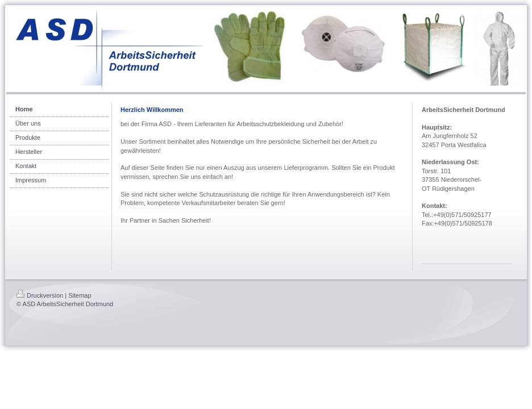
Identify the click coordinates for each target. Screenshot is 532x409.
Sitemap (80, 295)
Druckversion (40, 295)
